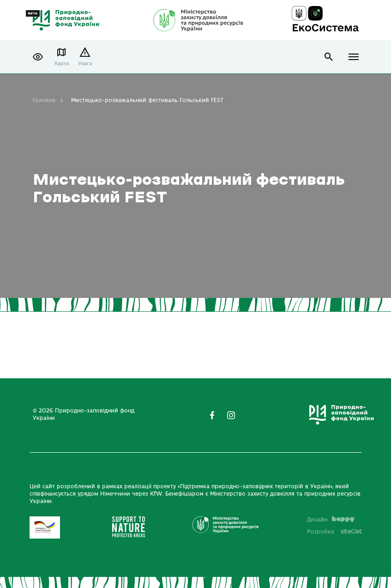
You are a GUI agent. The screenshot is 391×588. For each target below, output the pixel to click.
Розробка (334, 532)
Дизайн (331, 520)
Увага (85, 64)
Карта (62, 64)
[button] (38, 57)
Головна (44, 100)
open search (329, 57)
